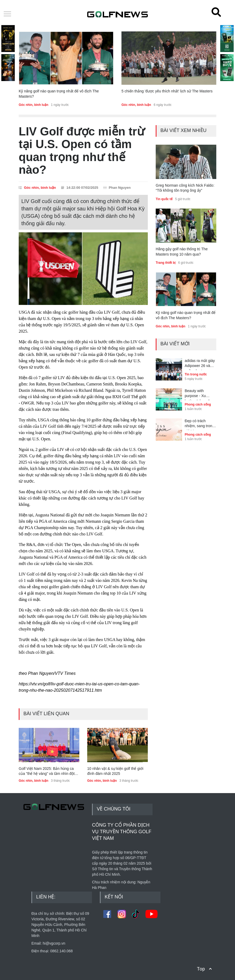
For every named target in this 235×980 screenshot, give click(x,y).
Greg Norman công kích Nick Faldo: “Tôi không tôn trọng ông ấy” (185, 188)
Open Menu (7, 14)
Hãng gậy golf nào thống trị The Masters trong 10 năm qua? (182, 252)
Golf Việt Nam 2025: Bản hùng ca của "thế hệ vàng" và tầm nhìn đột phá (47, 771)
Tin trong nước (196, 374)
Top (201, 969)
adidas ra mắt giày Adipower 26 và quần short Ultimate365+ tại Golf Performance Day (200, 364)
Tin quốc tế (164, 199)
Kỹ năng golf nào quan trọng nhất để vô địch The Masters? (59, 94)
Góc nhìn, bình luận (33, 105)
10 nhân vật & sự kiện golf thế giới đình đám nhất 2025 (115, 771)
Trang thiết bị (166, 263)
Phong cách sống (198, 404)
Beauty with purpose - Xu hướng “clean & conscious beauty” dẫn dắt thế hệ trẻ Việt (200, 394)
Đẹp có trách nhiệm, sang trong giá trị (199, 425)
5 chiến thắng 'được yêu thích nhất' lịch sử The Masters (167, 91)
